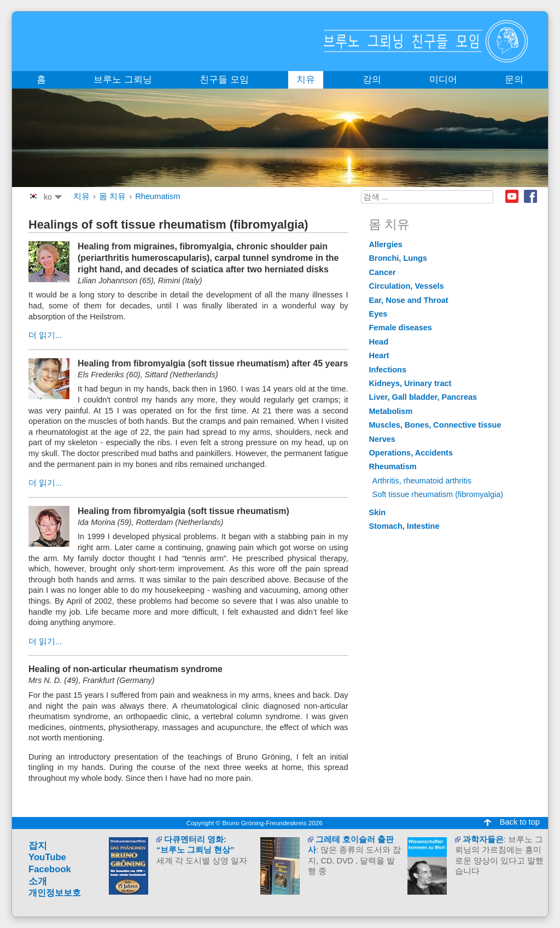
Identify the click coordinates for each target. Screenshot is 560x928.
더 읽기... (45, 335)
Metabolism (391, 411)
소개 (38, 881)
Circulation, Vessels (407, 286)
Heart (379, 355)
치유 (81, 196)
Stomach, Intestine (404, 526)
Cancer (383, 272)
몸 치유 (112, 196)
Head (379, 342)
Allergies (386, 244)
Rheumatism (157, 196)
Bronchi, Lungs (398, 258)
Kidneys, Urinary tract (410, 383)
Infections (388, 370)
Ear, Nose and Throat (409, 300)
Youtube (512, 196)
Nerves (382, 439)
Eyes (378, 314)
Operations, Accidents (411, 453)
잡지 (38, 846)
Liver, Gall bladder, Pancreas (423, 397)
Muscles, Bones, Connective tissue (435, 425)
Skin (378, 512)
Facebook (530, 196)
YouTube (47, 857)
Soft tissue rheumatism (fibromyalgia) (438, 494)
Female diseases (401, 328)
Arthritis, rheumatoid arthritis (422, 481)
